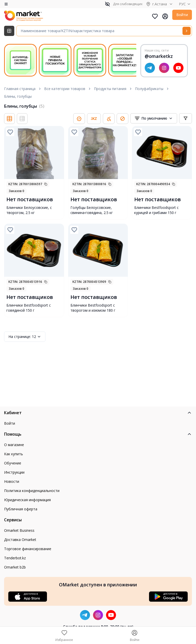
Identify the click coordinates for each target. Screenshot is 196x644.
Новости (12, 481)
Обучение (13, 463)
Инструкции (14, 472)
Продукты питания (110, 89)
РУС (185, 4)
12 (25, 337)
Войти (182, 15)
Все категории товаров (65, 89)
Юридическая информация (27, 500)
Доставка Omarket (20, 540)
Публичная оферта (21, 509)
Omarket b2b (15, 567)
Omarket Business (19, 530)
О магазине (14, 445)
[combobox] (154, 118)
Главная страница (20, 89)
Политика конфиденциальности (32, 491)
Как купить (14, 454)
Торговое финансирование (28, 549)
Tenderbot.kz (15, 558)
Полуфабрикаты (149, 89)
